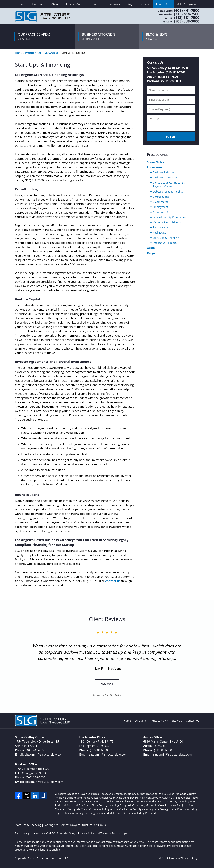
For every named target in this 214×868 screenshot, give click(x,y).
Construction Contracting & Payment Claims (169, 185)
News (94, 4)
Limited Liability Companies (169, 217)
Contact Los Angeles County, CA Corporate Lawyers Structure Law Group (174, 16)
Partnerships (161, 227)
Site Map (177, 721)
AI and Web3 (160, 212)
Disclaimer (141, 721)
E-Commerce (161, 202)
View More (107, 684)
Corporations (161, 197)
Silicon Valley (156, 162)
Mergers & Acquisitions (167, 222)
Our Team (38, 4)
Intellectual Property (165, 243)
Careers (144, 4)
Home (21, 4)
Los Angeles (155, 167)
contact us (113, 581)
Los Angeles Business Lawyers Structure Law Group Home (42, 16)
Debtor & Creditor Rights (168, 192)
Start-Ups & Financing (166, 238)
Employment (160, 207)
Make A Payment (187, 4)
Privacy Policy (160, 721)
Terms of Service (110, 833)
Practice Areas (75, 4)
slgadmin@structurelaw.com (44, 754)
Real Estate (159, 233)
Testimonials (112, 4)
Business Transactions (166, 177)
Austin (151, 248)
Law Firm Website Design (179, 858)
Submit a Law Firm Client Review (107, 695)
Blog (130, 4)
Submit (171, 136)
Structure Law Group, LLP (53, 858)
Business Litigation (164, 172)
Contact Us (163, 4)
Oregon (152, 253)
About (55, 4)
